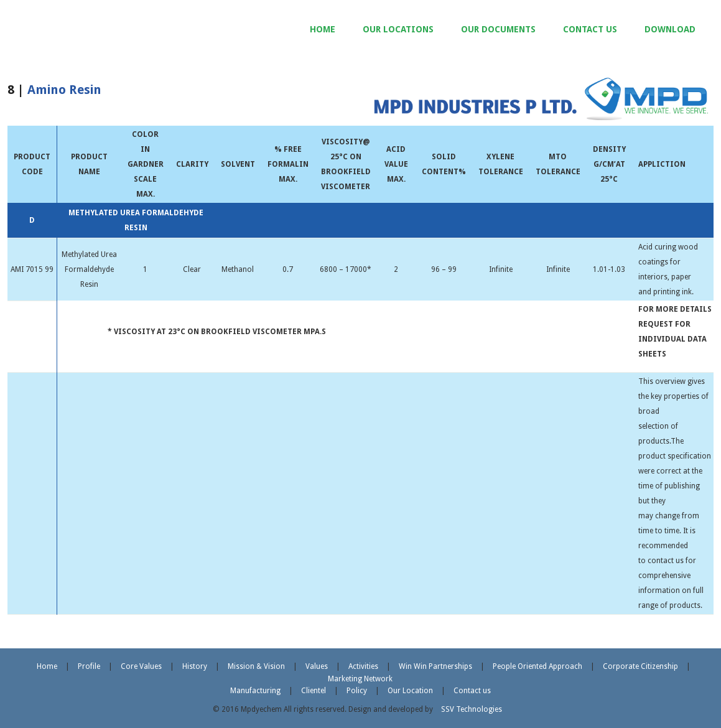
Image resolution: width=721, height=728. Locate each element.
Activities (363, 666)
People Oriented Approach (537, 666)
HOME (323, 29)
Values (317, 666)
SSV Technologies (472, 709)
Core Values (141, 666)
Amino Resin (64, 90)
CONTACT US (590, 29)
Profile (89, 666)
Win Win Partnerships (435, 666)
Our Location (410, 691)
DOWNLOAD (670, 29)
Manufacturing (255, 691)
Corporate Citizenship (640, 666)
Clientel (314, 691)
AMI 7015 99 (32, 269)
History (195, 666)
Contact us (472, 691)
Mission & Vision (256, 666)
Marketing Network (360, 679)
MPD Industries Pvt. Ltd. (113, 31)
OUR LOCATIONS (398, 29)
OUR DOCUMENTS (498, 29)
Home (47, 666)
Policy (357, 691)
